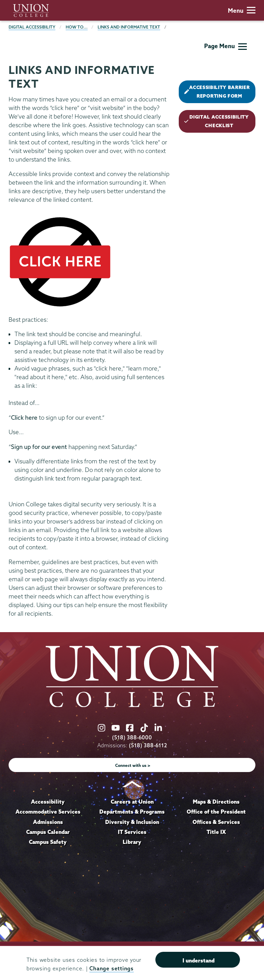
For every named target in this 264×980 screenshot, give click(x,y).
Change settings (111, 968)
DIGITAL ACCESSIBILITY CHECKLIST (216, 121)
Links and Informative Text (129, 27)
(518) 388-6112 (148, 745)
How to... (77, 27)
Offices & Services (216, 822)
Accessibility (48, 802)
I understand (199, 960)
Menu (242, 10)
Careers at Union (132, 802)
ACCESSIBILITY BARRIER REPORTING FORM (217, 92)
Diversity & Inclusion (132, 822)
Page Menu (225, 46)
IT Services (132, 832)
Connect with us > (133, 765)
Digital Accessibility (32, 27)
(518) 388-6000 (132, 737)
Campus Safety (48, 842)
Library (132, 842)
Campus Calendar (48, 832)
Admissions (48, 822)
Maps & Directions (216, 802)
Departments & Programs (132, 812)
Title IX (216, 832)
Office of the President (216, 812)
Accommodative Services (48, 812)
